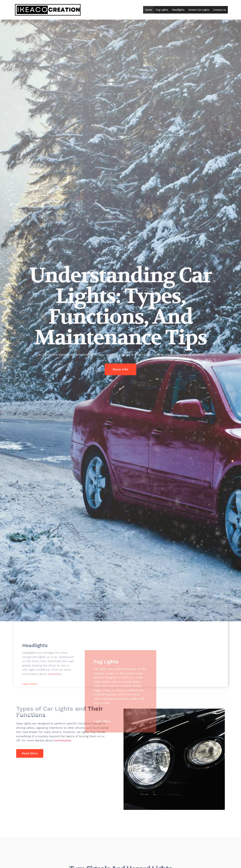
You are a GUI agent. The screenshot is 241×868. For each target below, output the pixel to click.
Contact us (220, 10)
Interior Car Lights (199, 10)
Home (148, 10)
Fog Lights (162, 10)
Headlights (178, 10)
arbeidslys (55, 725)
